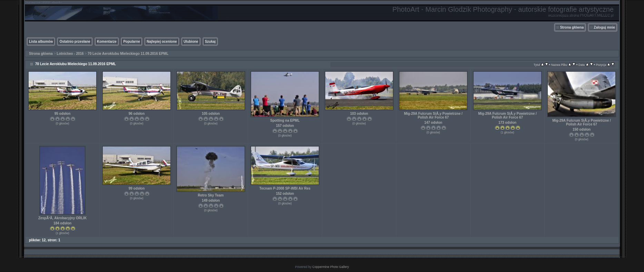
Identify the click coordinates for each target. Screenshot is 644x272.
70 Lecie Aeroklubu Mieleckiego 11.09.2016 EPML (128, 54)
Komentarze (107, 42)
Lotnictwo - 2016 (70, 54)
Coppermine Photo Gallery (330, 267)
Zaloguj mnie (604, 27)
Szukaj (210, 42)
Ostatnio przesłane (75, 42)
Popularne (132, 42)
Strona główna (572, 27)
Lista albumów (41, 42)
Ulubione (191, 42)
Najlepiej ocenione (162, 42)
